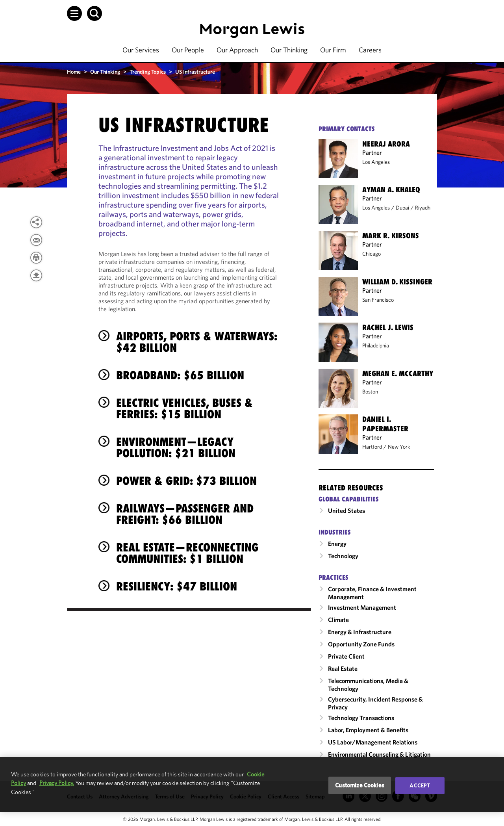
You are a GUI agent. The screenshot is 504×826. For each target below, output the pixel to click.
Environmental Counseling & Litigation (379, 754)
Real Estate (343, 668)
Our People (188, 50)
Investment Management (362, 607)
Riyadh (423, 208)
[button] (74, 13)
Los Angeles (376, 162)
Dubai (402, 208)
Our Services (141, 50)
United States (346, 510)
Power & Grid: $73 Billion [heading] (186, 481)
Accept (420, 785)
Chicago (372, 254)
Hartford (372, 447)
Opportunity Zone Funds (361, 644)
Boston (370, 392)
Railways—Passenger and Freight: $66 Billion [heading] (185, 514)
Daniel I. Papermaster (385, 424)
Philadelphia (376, 345)
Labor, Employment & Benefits (368, 730)
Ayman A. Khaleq (391, 189)
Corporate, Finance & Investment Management (372, 593)
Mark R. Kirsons (391, 236)
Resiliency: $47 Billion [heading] (177, 586)
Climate (338, 620)
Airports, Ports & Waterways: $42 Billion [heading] (197, 342)
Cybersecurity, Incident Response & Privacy (375, 703)
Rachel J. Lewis (388, 327)
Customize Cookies (360, 785)
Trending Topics (148, 72)
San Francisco (378, 300)
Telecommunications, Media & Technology (368, 685)
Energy (337, 544)
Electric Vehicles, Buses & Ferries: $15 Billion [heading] (184, 408)
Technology (343, 556)
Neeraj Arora (386, 144)
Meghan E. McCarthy (398, 373)
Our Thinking (289, 50)
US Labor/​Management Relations (373, 742)
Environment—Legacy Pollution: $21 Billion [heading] (176, 447)
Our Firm (333, 50)
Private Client (346, 656)
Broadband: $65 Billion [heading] (180, 375)
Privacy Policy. (57, 783)
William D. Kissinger (397, 282)
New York (399, 447)
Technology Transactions (361, 718)
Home (74, 72)
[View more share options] (36, 222)
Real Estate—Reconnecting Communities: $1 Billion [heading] (187, 553)
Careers (370, 50)
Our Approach (237, 50)
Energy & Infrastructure (360, 632)
